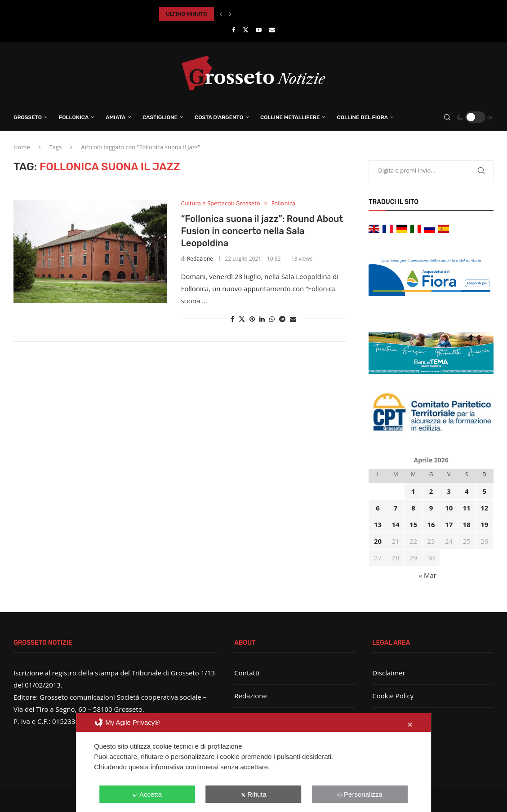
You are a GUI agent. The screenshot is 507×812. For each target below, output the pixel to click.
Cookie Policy (393, 696)
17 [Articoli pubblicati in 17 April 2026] (449, 524)
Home (22, 147)
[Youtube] (259, 30)
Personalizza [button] (360, 794)
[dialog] (253, 762)
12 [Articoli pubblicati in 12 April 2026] (484, 508)
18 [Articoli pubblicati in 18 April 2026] (467, 524)
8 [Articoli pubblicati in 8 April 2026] (413, 508)
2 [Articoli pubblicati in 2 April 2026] (431, 491)
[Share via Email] (293, 319)
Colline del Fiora (362, 117)
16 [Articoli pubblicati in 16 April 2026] (431, 524)
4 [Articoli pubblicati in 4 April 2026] (467, 491)
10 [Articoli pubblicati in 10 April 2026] (449, 508)
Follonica (74, 117)
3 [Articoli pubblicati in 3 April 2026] (449, 491)
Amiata (116, 117)
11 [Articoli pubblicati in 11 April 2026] (467, 508)
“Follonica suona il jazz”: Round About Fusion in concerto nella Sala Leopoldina (262, 231)
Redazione (200, 259)
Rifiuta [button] (253, 794)
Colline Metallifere (290, 117)
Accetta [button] (147, 794)
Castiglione (160, 117)
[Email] (272, 30)
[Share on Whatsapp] (272, 319)
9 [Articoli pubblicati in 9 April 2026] (431, 508)
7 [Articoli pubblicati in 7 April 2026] (396, 508)
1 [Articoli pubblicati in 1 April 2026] (413, 491)
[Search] (447, 117)
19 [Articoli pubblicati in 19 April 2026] (484, 524)
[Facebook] (233, 30)
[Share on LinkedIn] (262, 319)
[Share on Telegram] (282, 319)
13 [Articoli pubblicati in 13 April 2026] (378, 524)
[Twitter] (246, 30)
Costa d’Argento (219, 117)
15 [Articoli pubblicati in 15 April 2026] (413, 524)
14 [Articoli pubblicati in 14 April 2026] (396, 524)
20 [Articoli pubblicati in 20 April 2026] (378, 541)
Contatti (247, 673)
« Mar (428, 575)
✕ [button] (410, 725)
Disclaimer (389, 673)
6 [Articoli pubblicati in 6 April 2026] (378, 508)
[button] (221, 14)
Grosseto (28, 117)
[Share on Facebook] (232, 319)
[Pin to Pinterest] (252, 319)
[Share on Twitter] (242, 319)
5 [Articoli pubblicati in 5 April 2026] (484, 491)
